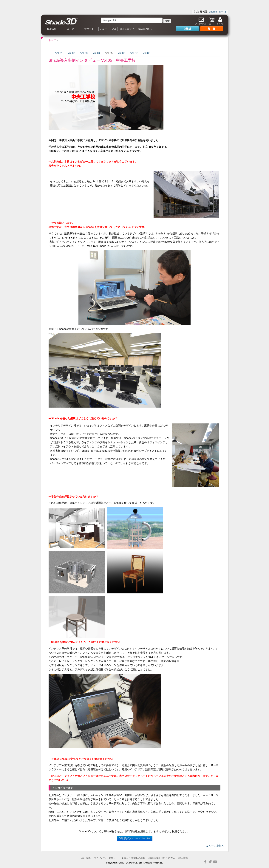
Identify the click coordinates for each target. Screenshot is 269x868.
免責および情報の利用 (133, 858)
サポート (89, 29)
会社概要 (86, 858)
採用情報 (183, 858)
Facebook (205, 862)
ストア (70, 29)
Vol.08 (147, 53)
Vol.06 (122, 53)
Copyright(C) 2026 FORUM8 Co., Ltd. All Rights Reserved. (134, 863)
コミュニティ (127, 29)
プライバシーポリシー (106, 858)
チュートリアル (108, 29)
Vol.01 (59, 53)
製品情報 (52, 29)
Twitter (210, 862)
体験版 (187, 29)
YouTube (215, 862)
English (213, 12)
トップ (52, 40)
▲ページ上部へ (215, 846)
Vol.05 (109, 53)
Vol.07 (134, 53)
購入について (146, 29)
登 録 (212, 29)
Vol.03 (84, 53)
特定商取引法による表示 (162, 858)
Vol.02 (71, 53)
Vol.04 (96, 53)
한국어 (222, 12)
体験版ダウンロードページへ (135, 838)
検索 (167, 21)
